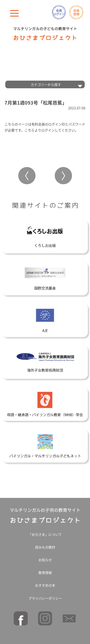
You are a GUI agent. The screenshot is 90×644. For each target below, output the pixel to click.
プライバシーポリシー (45, 598)
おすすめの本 (45, 585)
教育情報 (45, 572)
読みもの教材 (45, 547)
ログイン (48, 130)
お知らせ (45, 560)
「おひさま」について (45, 534)
